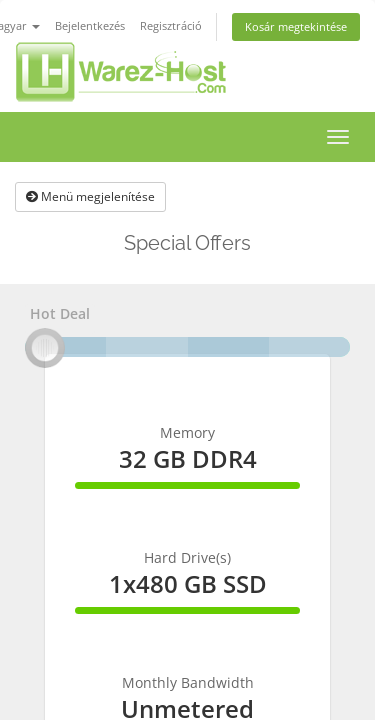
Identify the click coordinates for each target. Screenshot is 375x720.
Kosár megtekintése (296, 26)
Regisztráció (171, 25)
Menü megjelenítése (90, 196)
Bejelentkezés (90, 25)
